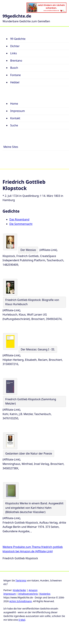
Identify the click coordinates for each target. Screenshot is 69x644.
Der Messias (28, 250)
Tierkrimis (21, 580)
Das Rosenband (19, 219)
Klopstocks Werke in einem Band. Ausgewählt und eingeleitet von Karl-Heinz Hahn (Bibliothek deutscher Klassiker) (34, 508)
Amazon (33, 590)
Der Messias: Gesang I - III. (38, 349)
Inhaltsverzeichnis (28, 594)
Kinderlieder (19, 590)
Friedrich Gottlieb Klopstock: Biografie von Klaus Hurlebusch (32, 302)
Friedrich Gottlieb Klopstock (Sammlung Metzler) (31, 401)
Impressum (10, 594)
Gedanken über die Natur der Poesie (29, 453)
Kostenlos (45, 594)
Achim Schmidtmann (21, 601)
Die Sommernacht (21, 224)
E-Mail (22, 620)
